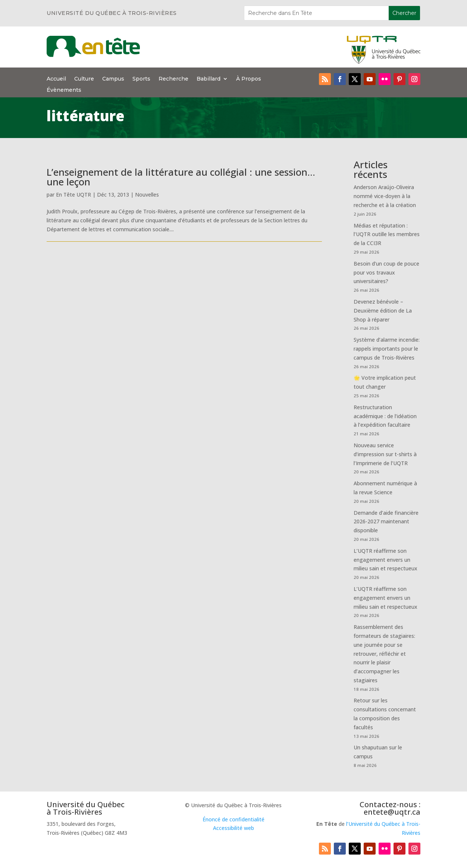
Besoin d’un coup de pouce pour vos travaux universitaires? (386, 272)
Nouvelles (147, 195)
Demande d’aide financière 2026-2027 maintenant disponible (386, 522)
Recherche (173, 79)
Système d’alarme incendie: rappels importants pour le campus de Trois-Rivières (387, 349)
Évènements (64, 90)
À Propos (249, 79)
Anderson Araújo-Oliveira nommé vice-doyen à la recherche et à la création (385, 196)
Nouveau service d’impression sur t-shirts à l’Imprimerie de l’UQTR (385, 454)
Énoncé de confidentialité (233, 819)
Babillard (209, 79)
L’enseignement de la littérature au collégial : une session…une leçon (181, 177)
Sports (141, 79)
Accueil (56, 79)
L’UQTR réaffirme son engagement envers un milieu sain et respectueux (385, 560)
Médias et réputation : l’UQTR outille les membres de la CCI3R (387, 234)
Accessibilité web (233, 828)
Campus (113, 79)
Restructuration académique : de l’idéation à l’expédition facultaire (385, 416)
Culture (84, 79)
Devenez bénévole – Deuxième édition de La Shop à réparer (383, 311)
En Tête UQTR (73, 195)
